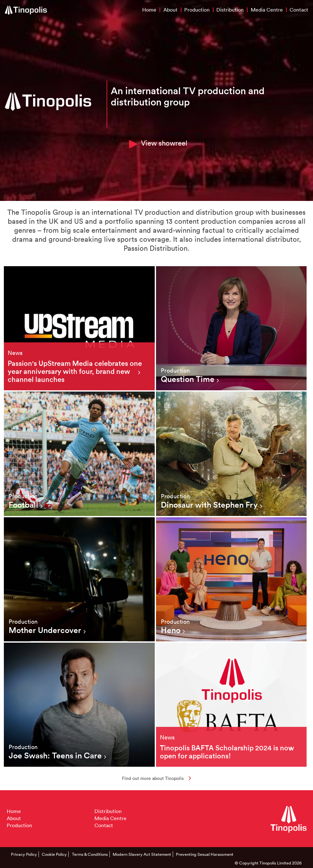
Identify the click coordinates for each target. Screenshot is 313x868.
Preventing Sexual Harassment (205, 854)
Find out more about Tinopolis (156, 778)
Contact (299, 10)
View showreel (158, 143)
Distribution (230, 10)
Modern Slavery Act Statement (142, 854)
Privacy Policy (24, 854)
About (170, 10)
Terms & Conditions (90, 854)
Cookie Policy (54, 854)
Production (197, 10)
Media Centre (267, 10)
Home (149, 10)
